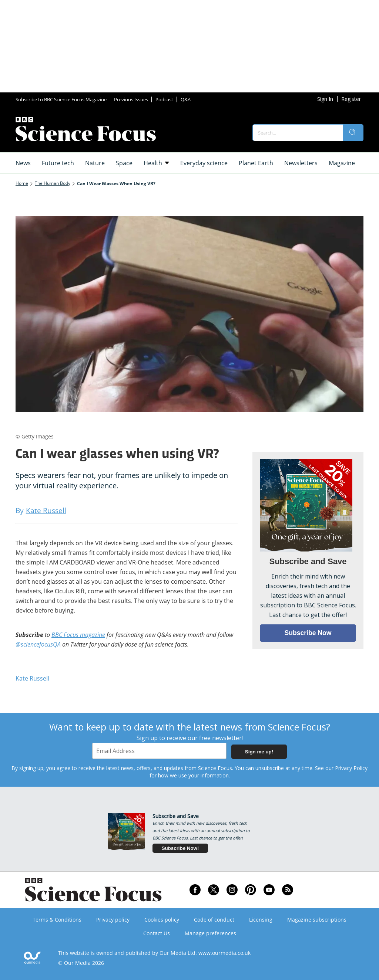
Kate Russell (32, 678)
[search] (353, 133)
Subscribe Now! (180, 848)
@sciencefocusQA (38, 644)
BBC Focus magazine (78, 635)
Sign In (325, 99)
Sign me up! (259, 752)
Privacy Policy (351, 768)
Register (351, 99)
